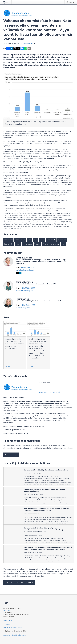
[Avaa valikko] (15, 2)
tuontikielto (9, 244)
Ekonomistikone (26, 43)
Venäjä (45, 244)
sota (36, 240)
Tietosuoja (7, 624)
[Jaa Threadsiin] (19, 48)
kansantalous (20, 240)
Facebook (7, 621)
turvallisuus (27, 244)
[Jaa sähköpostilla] (29, 48)
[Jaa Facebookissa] (8, 48)
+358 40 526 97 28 (28, 305)
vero (64, 244)
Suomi (42, 240)
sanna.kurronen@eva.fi (25, 291)
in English (14, 635)
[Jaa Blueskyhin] (22, 48)
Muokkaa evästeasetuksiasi (13, 628)
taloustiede (51, 240)
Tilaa (11, 455)
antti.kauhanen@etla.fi (25, 270)
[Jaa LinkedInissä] (12, 48)
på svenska (22, 635)
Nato (30, 240)
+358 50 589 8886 (28, 288)
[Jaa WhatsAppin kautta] (26, 48)
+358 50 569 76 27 (28, 268)
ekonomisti (8, 240)
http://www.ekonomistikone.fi (49, 392)
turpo (18, 244)
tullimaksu (62, 240)
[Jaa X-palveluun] (15, 48)
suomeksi (7, 635)
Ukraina (37, 244)
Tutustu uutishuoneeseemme (19, 583)
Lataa (7, 366)
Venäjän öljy (55, 244)
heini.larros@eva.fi (23, 308)
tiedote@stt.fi (8, 611)
